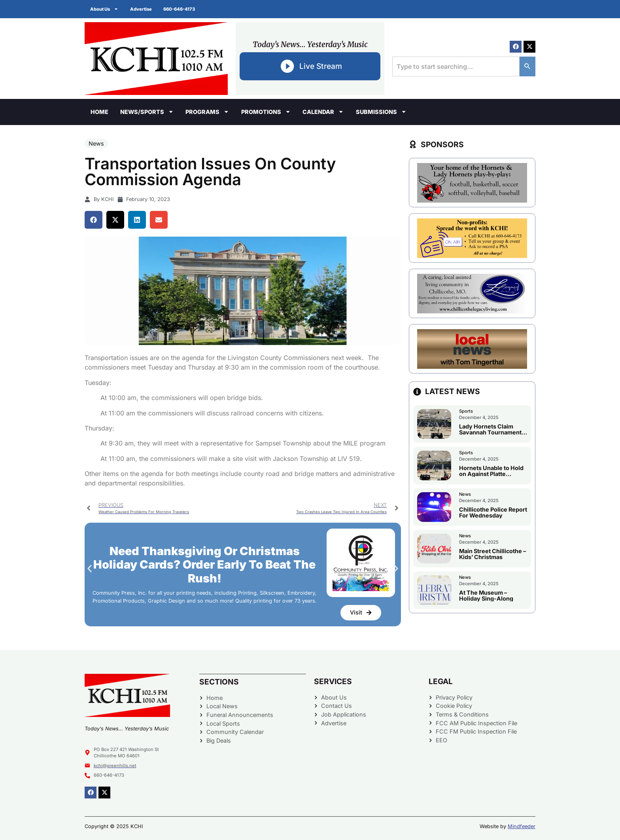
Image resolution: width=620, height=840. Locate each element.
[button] (94, 220)
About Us (105, 9)
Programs (207, 112)
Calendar (323, 112)
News (96, 143)
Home (99, 112)
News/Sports (147, 112)
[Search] (527, 66)
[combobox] (456, 66)
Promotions (266, 112)
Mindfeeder (522, 826)
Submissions (381, 112)
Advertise (141, 9)
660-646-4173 (180, 9)
